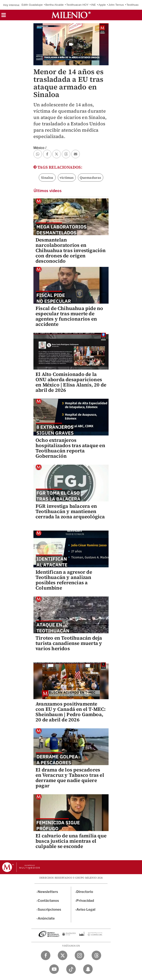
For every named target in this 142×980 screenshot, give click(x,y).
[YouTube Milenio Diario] (54, 969)
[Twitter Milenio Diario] (63, 955)
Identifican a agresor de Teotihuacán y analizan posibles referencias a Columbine (64, 580)
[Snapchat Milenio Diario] (88, 969)
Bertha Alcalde (54, 5)
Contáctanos (48, 901)
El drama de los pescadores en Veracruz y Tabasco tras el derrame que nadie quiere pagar (70, 778)
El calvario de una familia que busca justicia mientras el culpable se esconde (71, 841)
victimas (67, 177)
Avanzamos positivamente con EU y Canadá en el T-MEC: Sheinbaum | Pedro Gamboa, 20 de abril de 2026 (71, 712)
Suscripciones (49, 910)
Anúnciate (46, 918)
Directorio (85, 892)
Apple (102, 5)
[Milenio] (71, 15)
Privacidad (85, 901)
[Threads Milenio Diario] (96, 955)
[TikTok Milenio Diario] (71, 969)
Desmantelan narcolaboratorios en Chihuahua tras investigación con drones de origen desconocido (71, 250)
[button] (4, 16)
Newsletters (48, 892)
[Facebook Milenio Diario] (46, 955)
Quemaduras (91, 177)
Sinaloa (47, 177)
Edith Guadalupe (32, 5)
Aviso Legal (86, 910)
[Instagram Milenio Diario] (79, 955)
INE (94, 5)
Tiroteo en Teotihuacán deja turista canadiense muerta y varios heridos (69, 643)
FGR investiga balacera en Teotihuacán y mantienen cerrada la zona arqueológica (70, 511)
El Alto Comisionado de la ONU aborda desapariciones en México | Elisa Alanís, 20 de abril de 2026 (71, 382)
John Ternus (116, 5)
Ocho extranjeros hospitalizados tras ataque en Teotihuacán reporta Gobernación (70, 448)
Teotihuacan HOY (77, 5)
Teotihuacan (134, 5)
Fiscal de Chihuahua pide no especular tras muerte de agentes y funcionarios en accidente (69, 316)
